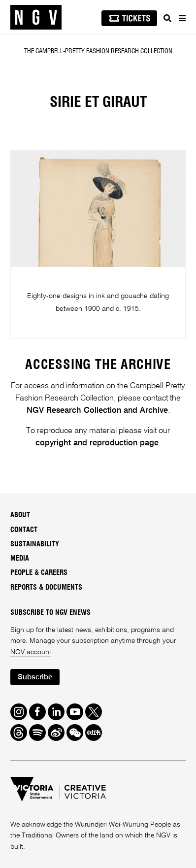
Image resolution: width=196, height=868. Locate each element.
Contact (24, 530)
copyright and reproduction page (97, 443)
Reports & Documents (46, 588)
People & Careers (39, 573)
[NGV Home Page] (36, 17)
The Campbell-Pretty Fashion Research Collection (98, 51)
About (20, 515)
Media (20, 559)
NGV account (31, 652)
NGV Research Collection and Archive (97, 411)
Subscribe (35, 677)
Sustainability (35, 544)
